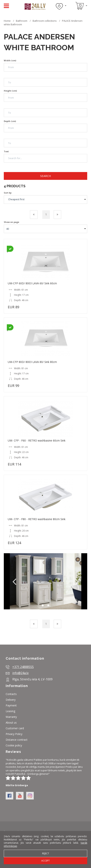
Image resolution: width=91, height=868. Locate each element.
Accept (45, 861)
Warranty (11, 717)
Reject (46, 853)
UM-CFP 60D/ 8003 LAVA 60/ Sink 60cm (32, 283)
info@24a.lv (20, 673)
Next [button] (77, 581)
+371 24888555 (23, 667)
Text (6, 151)
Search (46, 176)
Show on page (11, 222)
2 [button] (48, 606)
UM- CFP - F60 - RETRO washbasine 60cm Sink (37, 440)
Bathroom (22, 21)
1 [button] (43, 606)
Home (7, 21)
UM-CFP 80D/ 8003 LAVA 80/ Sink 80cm (32, 362)
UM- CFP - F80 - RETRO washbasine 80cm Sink (37, 519)
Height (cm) (10, 91)
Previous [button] (14, 581)
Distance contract (17, 740)
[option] (45, 581)
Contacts (11, 694)
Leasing (10, 711)
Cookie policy (14, 745)
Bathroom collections (45, 21)
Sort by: (8, 193)
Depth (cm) (10, 121)
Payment (11, 705)
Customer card (15, 728)
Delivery (11, 700)
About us (11, 723)
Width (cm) (10, 60)
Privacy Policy (14, 734)
